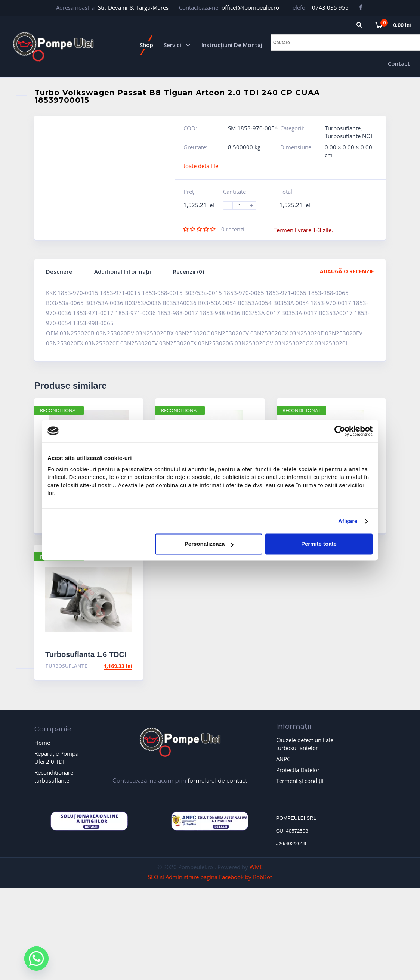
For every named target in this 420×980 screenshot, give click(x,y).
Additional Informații (123, 271)
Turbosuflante (343, 128)
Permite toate (319, 544)
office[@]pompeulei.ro (250, 7)
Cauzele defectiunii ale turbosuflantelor (305, 744)
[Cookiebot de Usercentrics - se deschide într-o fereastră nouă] (340, 431)
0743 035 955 (330, 7)
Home (42, 743)
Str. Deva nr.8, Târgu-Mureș (133, 7)
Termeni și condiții (300, 781)
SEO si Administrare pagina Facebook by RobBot (210, 877)
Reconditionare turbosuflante (54, 776)
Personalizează (209, 544)
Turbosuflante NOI (348, 136)
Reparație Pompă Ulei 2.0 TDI (56, 757)
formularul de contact (217, 781)
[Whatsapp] (36, 959)
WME (256, 867)
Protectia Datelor (298, 770)
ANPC (283, 759)
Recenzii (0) (189, 271)
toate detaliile (201, 166)
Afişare (348, 521)
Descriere (59, 271)
